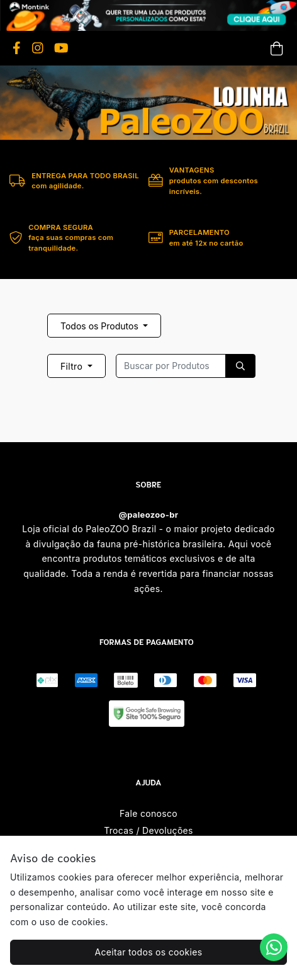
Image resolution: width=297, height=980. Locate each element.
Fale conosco (148, 813)
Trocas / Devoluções (148, 830)
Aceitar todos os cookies (149, 952)
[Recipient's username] (171, 366)
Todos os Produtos (101, 326)
